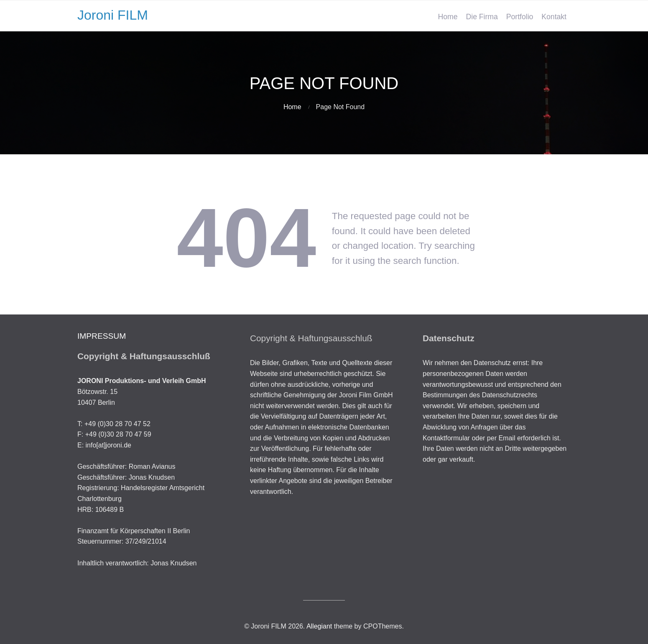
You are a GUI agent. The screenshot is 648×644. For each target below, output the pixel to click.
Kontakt (554, 17)
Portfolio (520, 17)
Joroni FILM (113, 15)
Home (448, 17)
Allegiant (319, 626)
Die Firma (482, 17)
